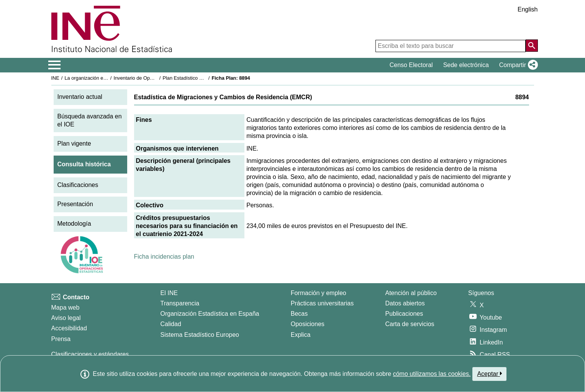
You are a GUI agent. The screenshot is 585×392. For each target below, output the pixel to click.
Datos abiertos (405, 303)
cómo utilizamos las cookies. (432, 374)
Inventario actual (80, 97)
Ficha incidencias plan (164, 257)
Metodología (74, 224)
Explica (301, 335)
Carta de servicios (410, 324)
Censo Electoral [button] (411, 65)
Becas (299, 314)
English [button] (528, 9)
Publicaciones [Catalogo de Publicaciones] (404, 314)
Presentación (75, 204)
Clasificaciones (78, 185)
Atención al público (411, 293)
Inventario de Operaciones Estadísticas (156, 78)
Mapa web (66, 308)
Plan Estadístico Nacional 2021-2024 (203, 78)
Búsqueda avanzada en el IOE (90, 120)
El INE (169, 293)
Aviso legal (66, 318)
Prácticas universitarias (322, 303)
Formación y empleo (319, 293)
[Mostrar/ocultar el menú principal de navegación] (55, 65)
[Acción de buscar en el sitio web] (532, 46)
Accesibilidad (69, 328)
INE (55, 78)
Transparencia (180, 303)
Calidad (171, 324)
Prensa (61, 339)
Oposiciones (308, 324)
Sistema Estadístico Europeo (200, 335)
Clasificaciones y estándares (90, 354)
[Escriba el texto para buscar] (451, 46)
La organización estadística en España (107, 78)
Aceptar (489, 374)
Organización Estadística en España (210, 314)
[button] (517, 65)
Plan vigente (74, 144)
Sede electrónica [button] (466, 65)
